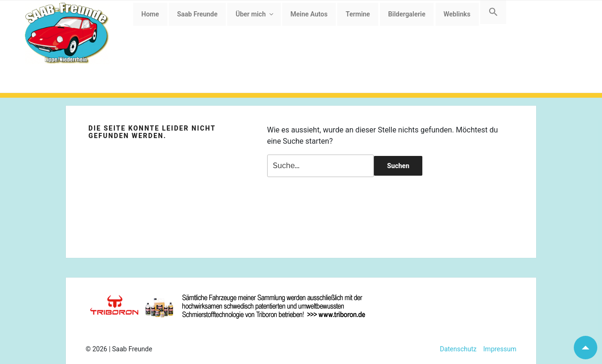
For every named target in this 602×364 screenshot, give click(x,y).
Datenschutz (458, 349)
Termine (358, 14)
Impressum (496, 349)
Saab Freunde (198, 14)
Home (150, 14)
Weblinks (457, 14)
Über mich (255, 14)
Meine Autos (309, 14)
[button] (493, 12)
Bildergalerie (407, 14)
